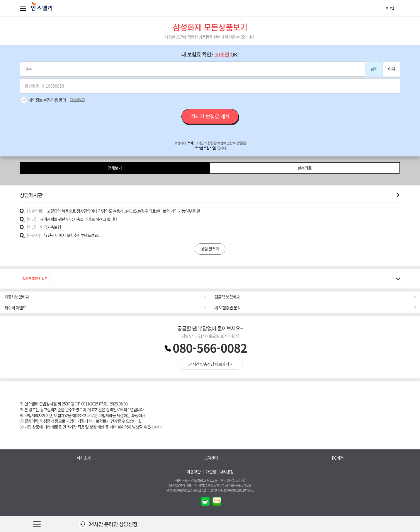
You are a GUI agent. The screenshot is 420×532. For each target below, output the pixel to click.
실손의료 (305, 168)
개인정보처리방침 (220, 472)
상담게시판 (210, 195)
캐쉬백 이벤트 (15, 308)
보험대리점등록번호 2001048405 (232, 490)
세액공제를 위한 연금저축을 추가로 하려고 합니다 (79, 219)
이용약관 (193, 472)
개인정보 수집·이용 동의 (47, 100)
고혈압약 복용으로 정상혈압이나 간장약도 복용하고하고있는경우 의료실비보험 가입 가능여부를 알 (123, 211)
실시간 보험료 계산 (210, 116)
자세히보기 (77, 100)
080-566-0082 (210, 348)
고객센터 (211, 458)
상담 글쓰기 (210, 249)
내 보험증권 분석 (228, 308)
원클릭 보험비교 (227, 297)
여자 (392, 69)
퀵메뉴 (24, 8)
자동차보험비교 (17, 297)
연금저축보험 (50, 227)
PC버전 (338, 458)
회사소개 (84, 458)
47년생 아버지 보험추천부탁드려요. (71, 235)
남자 (374, 69)
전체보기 (115, 168)
